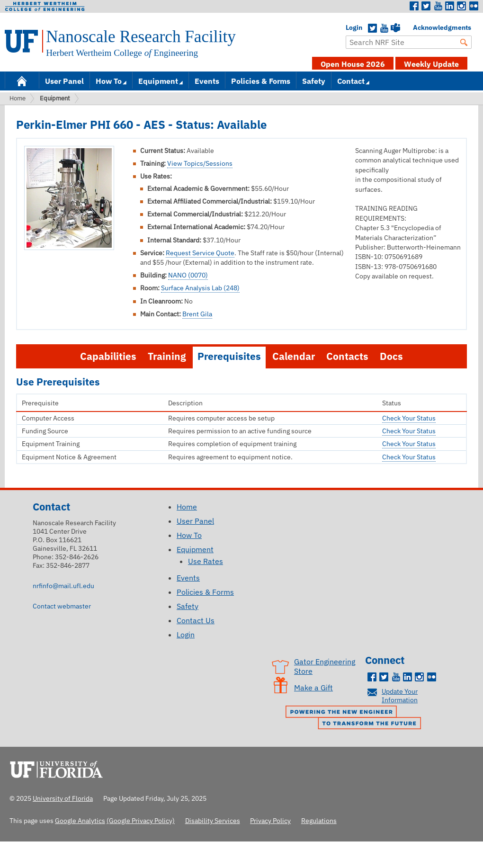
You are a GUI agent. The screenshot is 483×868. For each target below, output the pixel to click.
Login (350, 27)
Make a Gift (313, 688)
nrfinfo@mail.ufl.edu (63, 586)
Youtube (438, 6)
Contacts (347, 356)
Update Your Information (400, 695)
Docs (391, 356)
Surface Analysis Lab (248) (200, 288)
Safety (314, 81)
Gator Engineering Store (325, 666)
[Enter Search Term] (409, 42)
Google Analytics (80, 820)
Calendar (294, 356)
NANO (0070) (188, 275)
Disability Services (213, 820)
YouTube (384, 28)
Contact (351, 81)
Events (207, 81)
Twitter (426, 6)
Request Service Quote (200, 253)
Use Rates (206, 561)
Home (22, 80)
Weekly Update (431, 64)
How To (109, 81)
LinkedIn (450, 6)
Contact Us (196, 620)
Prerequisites (229, 356)
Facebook (414, 6)
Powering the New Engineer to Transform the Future (356, 718)
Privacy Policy (270, 820)
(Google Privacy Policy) (141, 820)
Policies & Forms (261, 81)
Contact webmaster (62, 606)
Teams (395, 28)
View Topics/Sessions (200, 163)
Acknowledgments (418, 27)
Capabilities (108, 356)
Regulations (319, 820)
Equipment (158, 81)
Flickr (474, 6)
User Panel (64, 81)
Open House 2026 (353, 64)
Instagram (462, 6)
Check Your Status (409, 418)
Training (167, 356)
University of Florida (59, 768)
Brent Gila (197, 314)
